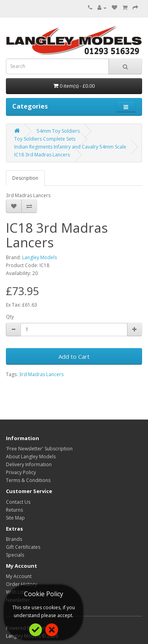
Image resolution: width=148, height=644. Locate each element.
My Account (19, 576)
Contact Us (18, 502)
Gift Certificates (23, 547)
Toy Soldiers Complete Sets (45, 139)
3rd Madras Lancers (41, 374)
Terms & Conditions (28, 480)
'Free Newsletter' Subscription (39, 449)
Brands (14, 539)
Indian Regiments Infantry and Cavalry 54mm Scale (70, 147)
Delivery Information (29, 464)
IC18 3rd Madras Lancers (42, 155)
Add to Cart (74, 356)
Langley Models (39, 257)
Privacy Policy (21, 472)
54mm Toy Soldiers (58, 131)
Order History (22, 584)
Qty (10, 317)
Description (25, 178)
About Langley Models (31, 457)
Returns (14, 510)
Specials (15, 555)
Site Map (15, 518)
